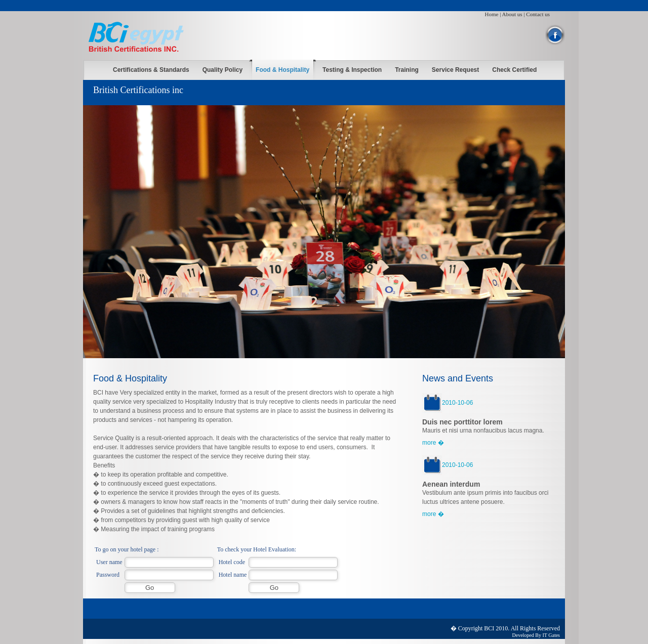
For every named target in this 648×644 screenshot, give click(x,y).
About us (512, 14)
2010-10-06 (448, 403)
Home (492, 14)
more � (433, 443)
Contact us (538, 14)
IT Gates (551, 635)
